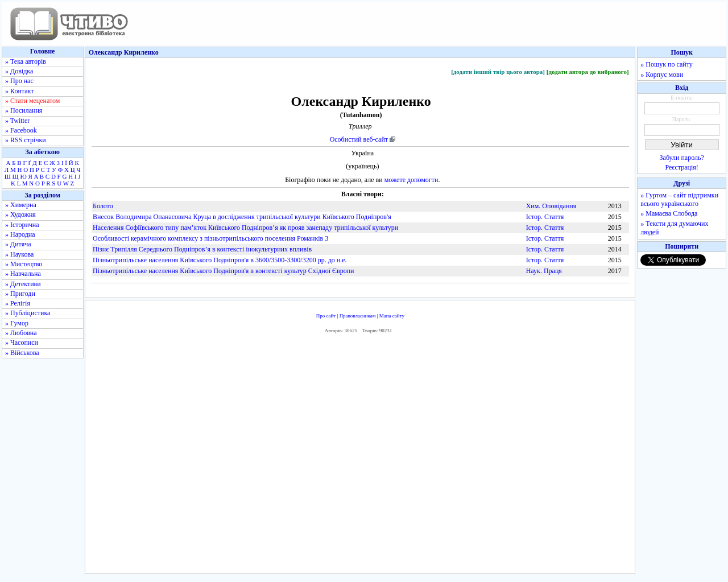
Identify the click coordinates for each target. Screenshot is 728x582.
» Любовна (21, 333)
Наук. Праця (544, 271)
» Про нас (19, 81)
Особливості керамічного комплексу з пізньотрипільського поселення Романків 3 (210, 238)
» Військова (22, 353)
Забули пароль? (682, 158)
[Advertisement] (360, 457)
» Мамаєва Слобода (669, 213)
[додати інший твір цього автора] (498, 72)
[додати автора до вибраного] (588, 72)
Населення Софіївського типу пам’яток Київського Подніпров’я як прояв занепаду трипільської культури (245, 228)
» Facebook (21, 130)
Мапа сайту (392, 316)
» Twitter (17, 121)
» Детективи (23, 284)
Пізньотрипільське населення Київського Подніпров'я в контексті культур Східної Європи (224, 271)
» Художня (20, 214)
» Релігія (18, 303)
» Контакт (19, 91)
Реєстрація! (682, 167)
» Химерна (21, 205)
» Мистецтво (24, 264)
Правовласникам (358, 316)
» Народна (20, 234)
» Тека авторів (26, 61)
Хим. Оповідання (551, 206)
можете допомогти (411, 180)
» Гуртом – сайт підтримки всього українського (679, 199)
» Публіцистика (28, 313)
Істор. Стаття (545, 217)
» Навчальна (23, 274)
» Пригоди (20, 294)
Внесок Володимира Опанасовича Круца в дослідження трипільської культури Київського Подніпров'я (242, 217)
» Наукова (19, 254)
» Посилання (24, 110)
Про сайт (326, 316)
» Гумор (17, 323)
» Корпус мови (662, 75)
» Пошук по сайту (666, 64)
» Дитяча (18, 244)
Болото (103, 206)
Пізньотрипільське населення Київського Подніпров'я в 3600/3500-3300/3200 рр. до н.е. (220, 260)
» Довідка (19, 71)
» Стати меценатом (32, 101)
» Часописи (22, 342)
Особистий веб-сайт (359, 139)
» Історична (22, 225)
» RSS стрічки (26, 140)
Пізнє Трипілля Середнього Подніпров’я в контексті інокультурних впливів (202, 249)
